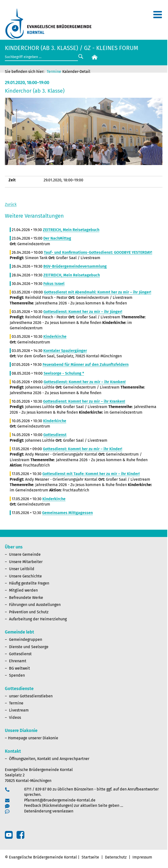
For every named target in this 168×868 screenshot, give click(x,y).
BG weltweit (19, 668)
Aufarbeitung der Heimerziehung (38, 619)
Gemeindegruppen (26, 639)
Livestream (19, 710)
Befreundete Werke (26, 598)
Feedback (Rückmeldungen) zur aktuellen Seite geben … (74, 805)
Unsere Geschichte (25, 576)
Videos (15, 717)
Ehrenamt (18, 661)
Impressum (142, 857)
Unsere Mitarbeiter (26, 562)
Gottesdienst (20, 654)
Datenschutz (116, 857)
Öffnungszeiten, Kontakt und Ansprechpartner (49, 759)
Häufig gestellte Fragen (29, 583)
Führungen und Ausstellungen (35, 605)
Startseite (90, 857)
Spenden (17, 675)
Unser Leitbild (22, 569)
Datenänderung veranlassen (49, 811)
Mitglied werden (23, 590)
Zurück (11, 204)
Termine (54, 72)
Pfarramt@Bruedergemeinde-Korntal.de (60, 800)
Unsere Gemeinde (25, 554)
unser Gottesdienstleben (31, 696)
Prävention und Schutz (29, 612)
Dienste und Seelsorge (29, 647)
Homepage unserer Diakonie (33, 738)
